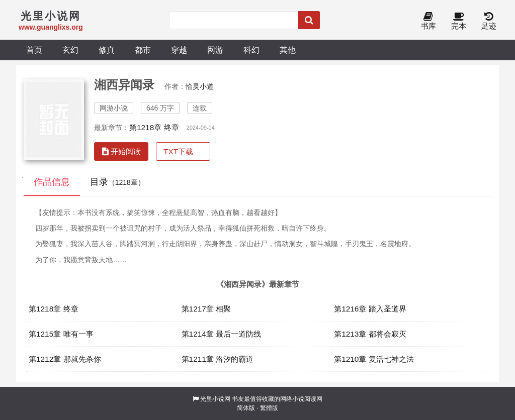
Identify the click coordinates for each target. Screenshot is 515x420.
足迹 (489, 21)
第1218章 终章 (154, 127)
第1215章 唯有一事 (61, 334)
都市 (143, 50)
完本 (459, 21)
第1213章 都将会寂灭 (370, 334)
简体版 (246, 408)
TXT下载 (178, 151)
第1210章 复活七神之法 (374, 359)
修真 (107, 50)
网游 (215, 50)
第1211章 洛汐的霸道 (218, 359)
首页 (34, 50)
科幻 (251, 50)
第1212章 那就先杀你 (65, 359)
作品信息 (52, 182)
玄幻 (70, 50)
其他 (288, 50)
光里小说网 (215, 399)
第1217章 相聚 (206, 309)
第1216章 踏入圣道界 (370, 309)
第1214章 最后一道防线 (222, 334)
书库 (428, 21)
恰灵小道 (200, 86)
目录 (117, 182)
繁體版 (269, 408)
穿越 (179, 50)
